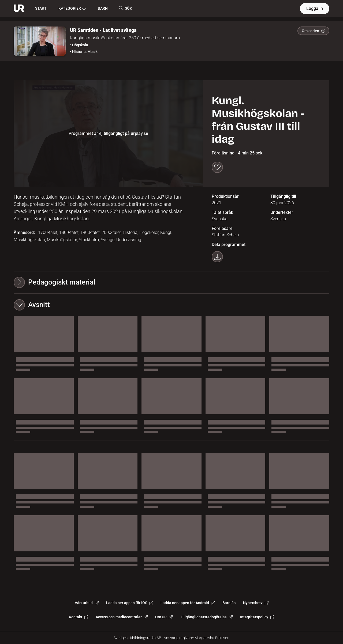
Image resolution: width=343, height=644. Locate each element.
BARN (103, 8)
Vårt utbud (87, 603)
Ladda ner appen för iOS (130, 603)
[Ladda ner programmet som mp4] (217, 257)
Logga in (315, 8)
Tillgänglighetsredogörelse (206, 617)
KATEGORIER (72, 9)
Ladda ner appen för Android (188, 603)
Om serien (313, 31)
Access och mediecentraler (122, 617)
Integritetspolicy (257, 617)
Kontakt (79, 617)
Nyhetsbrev (256, 603)
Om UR (164, 617)
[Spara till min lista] (217, 167)
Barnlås (229, 603)
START (41, 8)
